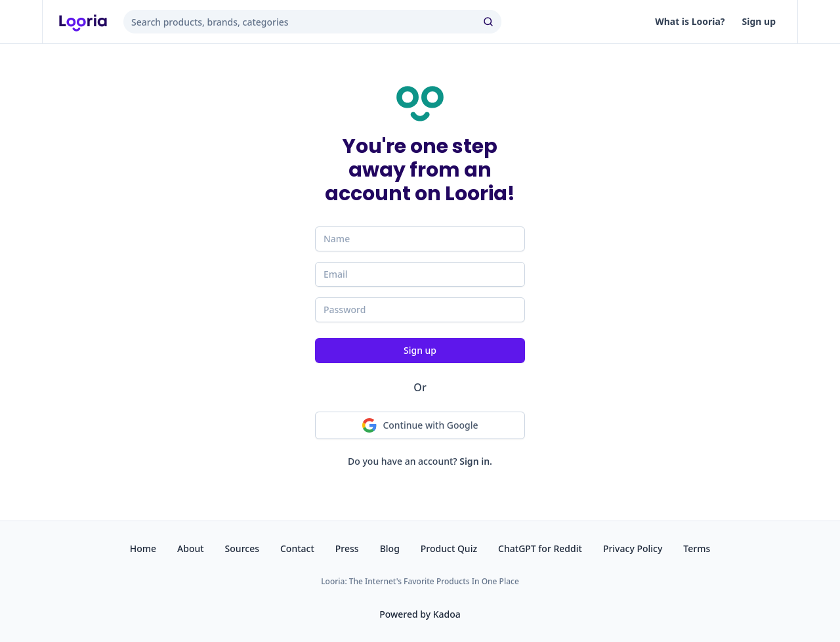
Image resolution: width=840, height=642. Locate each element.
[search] (490, 22)
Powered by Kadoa (420, 614)
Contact (297, 548)
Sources (242, 548)
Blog (390, 548)
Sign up (759, 21)
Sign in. (476, 461)
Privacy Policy (633, 548)
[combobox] (312, 22)
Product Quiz (449, 548)
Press (347, 548)
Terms (697, 548)
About (191, 548)
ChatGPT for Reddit (540, 548)
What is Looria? (690, 21)
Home (143, 548)
